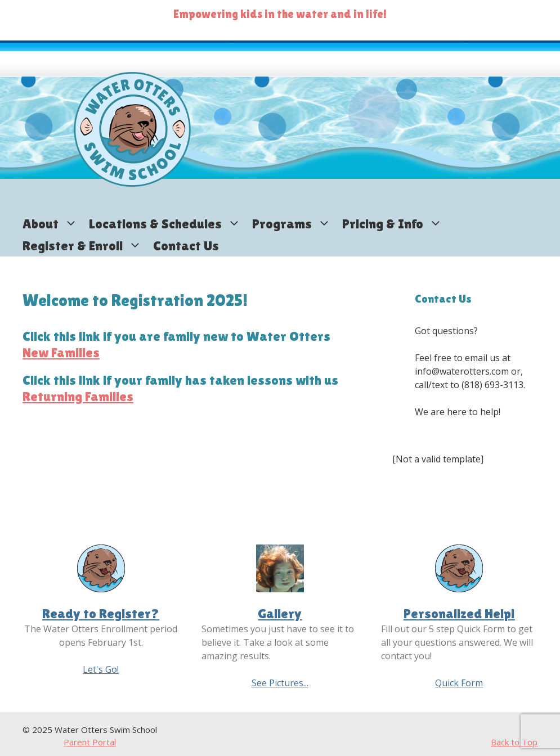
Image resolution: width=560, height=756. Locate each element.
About (53, 224)
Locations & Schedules (168, 224)
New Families (61, 352)
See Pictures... (280, 683)
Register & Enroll (85, 246)
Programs (294, 224)
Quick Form (459, 683)
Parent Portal (90, 742)
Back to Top (514, 742)
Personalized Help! (459, 613)
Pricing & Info (395, 224)
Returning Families (78, 396)
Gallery (280, 613)
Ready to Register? (101, 613)
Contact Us (186, 246)
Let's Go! (101, 669)
